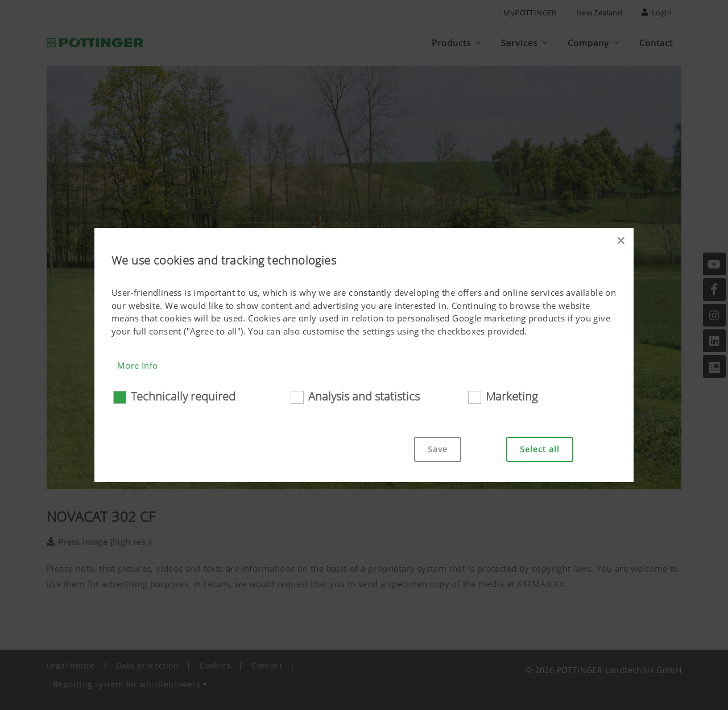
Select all (540, 449)
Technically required (183, 396)
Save (438, 449)
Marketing (512, 396)
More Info (138, 365)
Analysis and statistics (364, 396)
